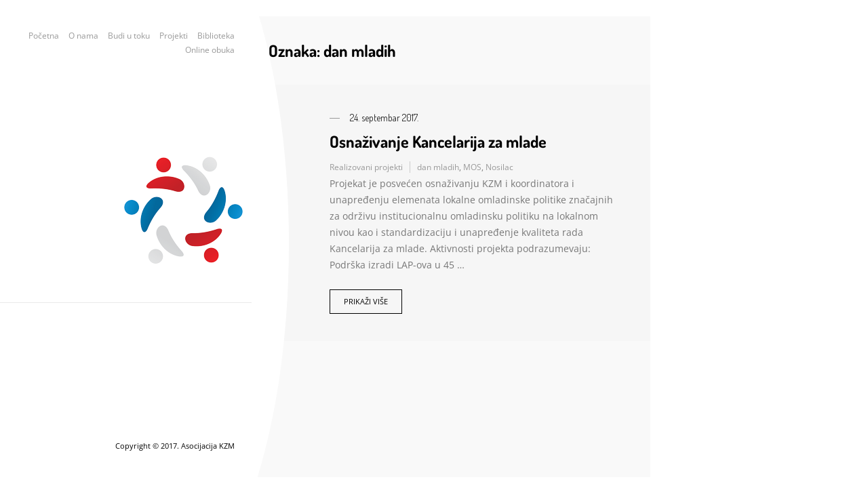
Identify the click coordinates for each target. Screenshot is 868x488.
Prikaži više (366, 301)
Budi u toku (129, 36)
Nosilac (499, 167)
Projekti (174, 36)
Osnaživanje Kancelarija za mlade (438, 141)
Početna (44, 36)
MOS (472, 167)
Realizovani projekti (366, 167)
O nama (83, 36)
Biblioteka (216, 36)
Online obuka (210, 50)
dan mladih (438, 167)
